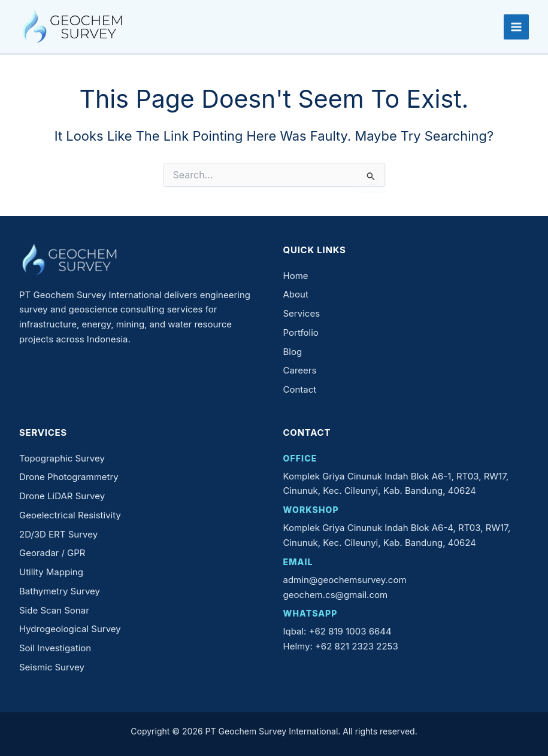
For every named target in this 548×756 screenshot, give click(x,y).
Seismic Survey (52, 667)
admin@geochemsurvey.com (345, 580)
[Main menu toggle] (516, 27)
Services (302, 313)
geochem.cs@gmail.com (336, 595)
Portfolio (301, 333)
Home (296, 276)
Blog (293, 352)
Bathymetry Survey (60, 591)
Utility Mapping (51, 572)
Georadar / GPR (52, 553)
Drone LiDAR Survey (62, 496)
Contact (300, 389)
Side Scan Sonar (54, 610)
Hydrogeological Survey (70, 629)
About (296, 294)
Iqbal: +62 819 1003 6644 (337, 631)
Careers (300, 370)
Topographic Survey (62, 458)
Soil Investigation (55, 648)
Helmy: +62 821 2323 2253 (341, 646)
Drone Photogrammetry (69, 477)
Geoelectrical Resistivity (70, 515)
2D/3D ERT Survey (58, 534)
